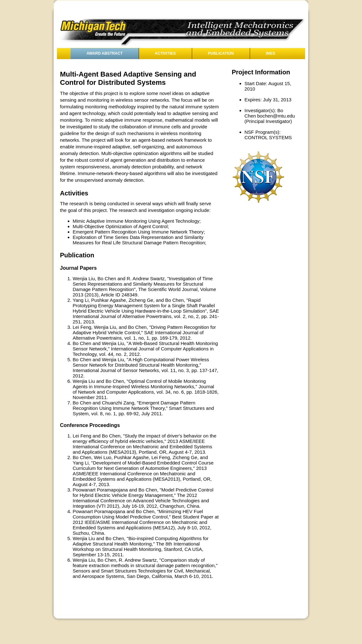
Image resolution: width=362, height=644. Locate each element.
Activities (165, 53)
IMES (271, 53)
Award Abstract (105, 53)
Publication (221, 53)
